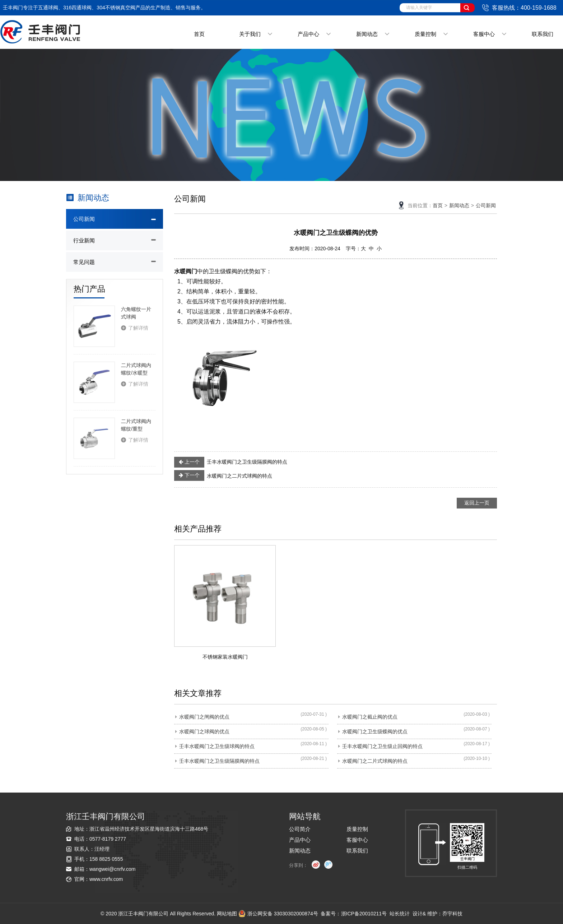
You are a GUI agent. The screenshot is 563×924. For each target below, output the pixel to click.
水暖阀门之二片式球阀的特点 (223, 475)
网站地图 (227, 914)
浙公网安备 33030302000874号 (278, 914)
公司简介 (300, 829)
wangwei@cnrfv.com (112, 869)
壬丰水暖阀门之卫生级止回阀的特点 (382, 746)
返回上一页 (477, 503)
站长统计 (400, 914)
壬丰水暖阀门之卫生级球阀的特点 (217, 746)
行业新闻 (84, 240)
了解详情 (138, 328)
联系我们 (543, 34)
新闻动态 (367, 34)
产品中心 (308, 34)
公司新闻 (84, 219)
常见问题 (84, 262)
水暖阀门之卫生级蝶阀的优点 (375, 732)
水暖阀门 (186, 271)
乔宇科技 (452, 914)
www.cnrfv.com (106, 879)
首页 (199, 34)
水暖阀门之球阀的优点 (204, 732)
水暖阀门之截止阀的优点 (370, 717)
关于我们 (250, 34)
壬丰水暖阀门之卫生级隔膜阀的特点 (231, 462)
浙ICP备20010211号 (364, 914)
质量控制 (425, 34)
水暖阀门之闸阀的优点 (204, 717)
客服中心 (484, 34)
